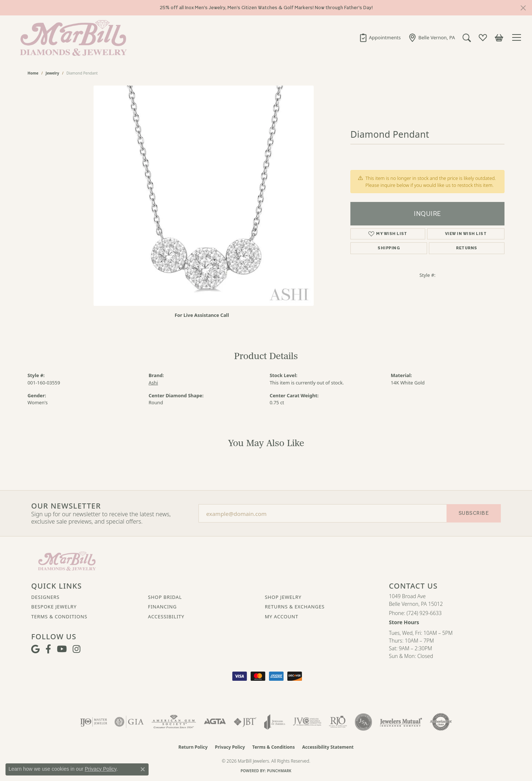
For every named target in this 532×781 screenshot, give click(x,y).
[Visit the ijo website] (94, 722)
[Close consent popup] (143, 769)
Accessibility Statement (328, 747)
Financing (162, 607)
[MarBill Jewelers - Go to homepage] (67, 560)
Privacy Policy (230, 747)
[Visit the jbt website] (245, 722)
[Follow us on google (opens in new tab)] (35, 649)
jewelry (52, 73)
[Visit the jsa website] (363, 722)
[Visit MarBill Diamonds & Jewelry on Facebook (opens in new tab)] (48, 649)
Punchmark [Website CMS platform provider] (279, 771)
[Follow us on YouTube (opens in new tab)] (62, 649)
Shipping (389, 248)
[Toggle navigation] (518, 37)
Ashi (153, 383)
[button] (467, 37)
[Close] (523, 8)
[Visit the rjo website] (338, 722)
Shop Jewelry (283, 597)
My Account (282, 617)
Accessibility (166, 617)
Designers (45, 597)
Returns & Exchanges (295, 607)
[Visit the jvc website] (307, 722)
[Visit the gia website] (129, 722)
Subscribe (474, 513)
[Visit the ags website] (174, 722)
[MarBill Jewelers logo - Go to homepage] (72, 37)
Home (33, 73)
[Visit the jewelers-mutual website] (401, 722)
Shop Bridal (165, 597)
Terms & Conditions (59, 617)
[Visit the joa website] (275, 722)
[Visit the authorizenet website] (441, 722)
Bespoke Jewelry (54, 607)
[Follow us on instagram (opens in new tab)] (76, 649)
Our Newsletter (66, 506)
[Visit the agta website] (215, 722)
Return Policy (193, 747)
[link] (380, 37)
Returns (467, 248)
